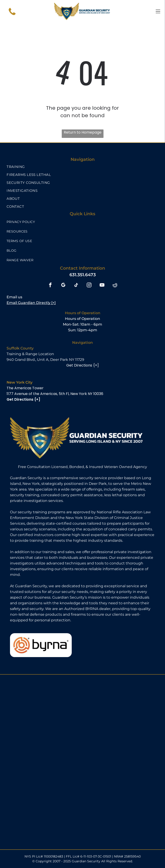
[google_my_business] (63, 286)
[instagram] (89, 286)
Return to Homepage (83, 132)
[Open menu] (158, 11)
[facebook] (50, 286)
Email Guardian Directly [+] (31, 303)
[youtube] (102, 286)
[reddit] (115, 286)
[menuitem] (82, 167)
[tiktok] (76, 286)
